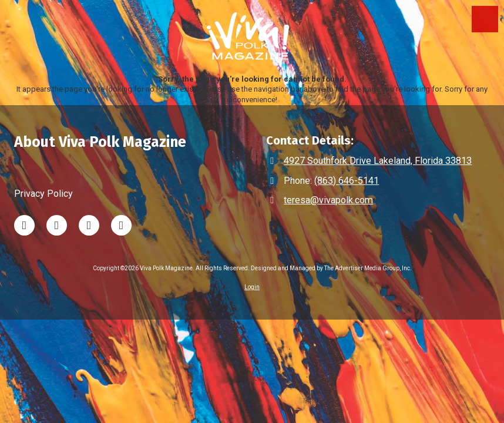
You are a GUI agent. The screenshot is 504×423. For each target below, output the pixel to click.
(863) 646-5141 (347, 181)
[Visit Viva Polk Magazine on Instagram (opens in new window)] (89, 225)
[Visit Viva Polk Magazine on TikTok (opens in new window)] (57, 225)
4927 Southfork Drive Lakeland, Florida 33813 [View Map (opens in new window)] (378, 161)
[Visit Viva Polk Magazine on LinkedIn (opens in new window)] (24, 225)
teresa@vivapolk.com (328, 200)
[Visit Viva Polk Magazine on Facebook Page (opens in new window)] (121, 225)
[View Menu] (485, 19)
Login (252, 287)
